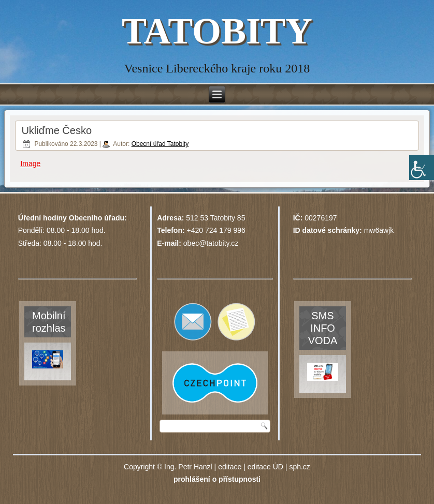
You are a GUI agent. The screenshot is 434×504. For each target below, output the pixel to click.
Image (30, 164)
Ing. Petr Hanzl (188, 467)
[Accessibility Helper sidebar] (422, 168)
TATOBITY (217, 31)
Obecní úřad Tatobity (160, 144)
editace (230, 467)
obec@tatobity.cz (211, 243)
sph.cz (299, 467)
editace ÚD (265, 467)
